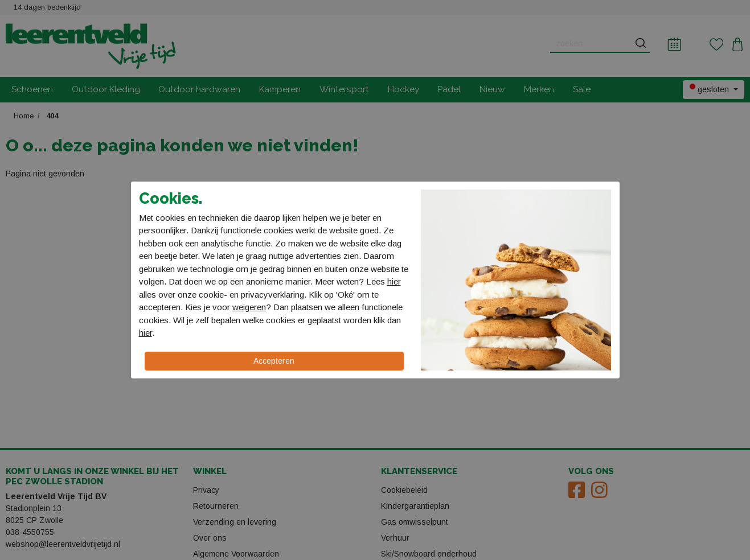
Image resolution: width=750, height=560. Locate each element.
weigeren (249, 307)
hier (394, 281)
